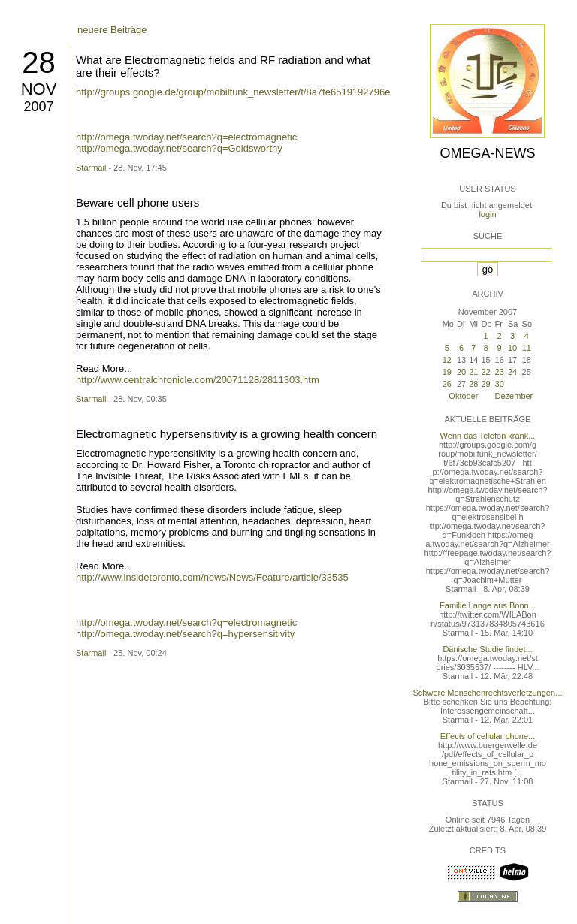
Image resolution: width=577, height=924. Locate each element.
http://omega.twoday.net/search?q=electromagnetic (186, 137)
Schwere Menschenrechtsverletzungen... (488, 693)
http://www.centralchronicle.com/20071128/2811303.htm (198, 380)
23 (500, 372)
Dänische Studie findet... (487, 649)
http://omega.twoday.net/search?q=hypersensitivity (185, 634)
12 (447, 360)
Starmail (91, 168)
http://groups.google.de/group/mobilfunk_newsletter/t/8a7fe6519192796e (233, 92)
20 (461, 372)
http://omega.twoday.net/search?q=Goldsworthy (179, 148)
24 (512, 372)
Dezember (514, 396)
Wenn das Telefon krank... (488, 436)
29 (485, 384)
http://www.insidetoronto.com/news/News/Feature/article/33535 (212, 577)
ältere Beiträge (109, 600)
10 (512, 348)
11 (527, 348)
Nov (39, 89)
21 (473, 372)
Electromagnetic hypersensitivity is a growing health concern (227, 434)
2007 (38, 107)
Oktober (463, 396)
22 (485, 372)
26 (447, 384)
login (487, 214)
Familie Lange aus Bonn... (488, 605)
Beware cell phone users (137, 202)
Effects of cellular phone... (488, 736)
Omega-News (487, 153)
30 (500, 384)
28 (39, 62)
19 (447, 372)
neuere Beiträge (112, 30)
